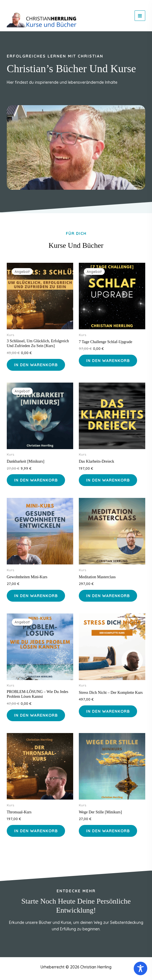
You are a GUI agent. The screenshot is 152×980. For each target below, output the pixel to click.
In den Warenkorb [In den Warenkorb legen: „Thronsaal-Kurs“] (36, 831)
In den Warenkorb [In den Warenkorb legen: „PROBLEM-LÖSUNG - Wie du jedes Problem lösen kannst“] (36, 715)
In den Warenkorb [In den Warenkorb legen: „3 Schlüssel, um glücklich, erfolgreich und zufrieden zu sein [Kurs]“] (36, 365)
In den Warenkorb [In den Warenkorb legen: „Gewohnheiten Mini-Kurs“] (36, 596)
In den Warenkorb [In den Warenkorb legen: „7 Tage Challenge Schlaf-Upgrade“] (108, 361)
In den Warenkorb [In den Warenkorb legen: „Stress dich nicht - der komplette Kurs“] (108, 711)
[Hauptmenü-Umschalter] (140, 16)
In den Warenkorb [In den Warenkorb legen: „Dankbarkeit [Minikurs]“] (36, 480)
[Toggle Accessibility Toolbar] (140, 968)
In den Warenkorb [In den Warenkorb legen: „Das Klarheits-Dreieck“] (108, 480)
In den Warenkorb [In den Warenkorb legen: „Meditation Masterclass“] (108, 596)
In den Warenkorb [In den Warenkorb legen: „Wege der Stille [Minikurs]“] (108, 831)
